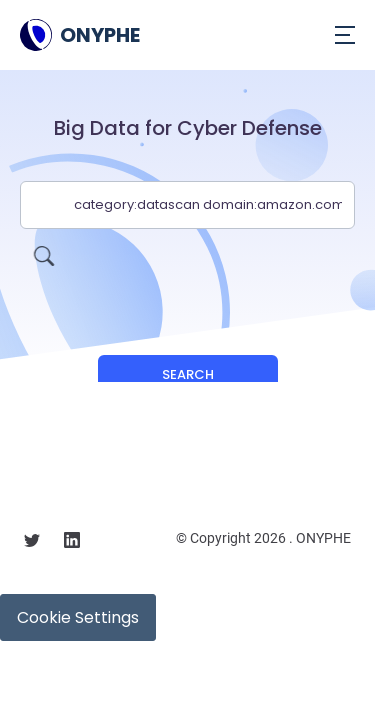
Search (188, 374)
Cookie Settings (78, 617)
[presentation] (188, 268)
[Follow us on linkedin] (72, 543)
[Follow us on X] (32, 543)
